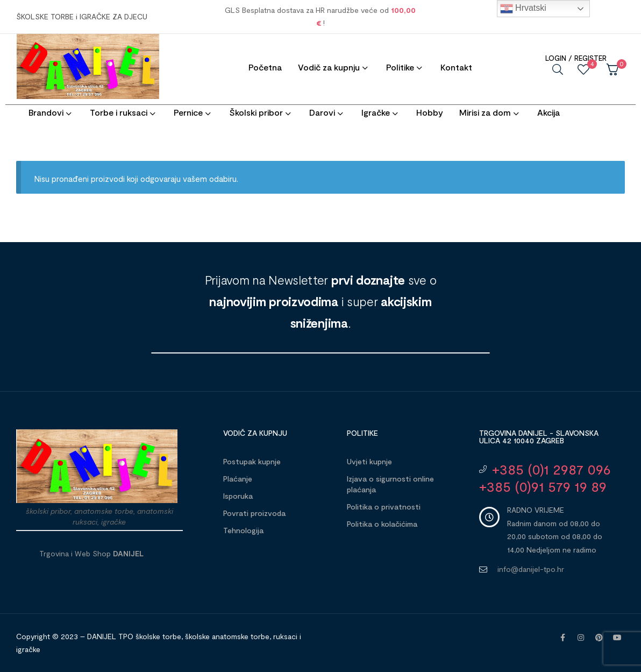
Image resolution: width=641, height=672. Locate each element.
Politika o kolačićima (382, 524)
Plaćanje (238, 479)
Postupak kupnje (252, 461)
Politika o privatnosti (384, 507)
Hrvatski (523, 9)
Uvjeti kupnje (369, 461)
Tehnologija (243, 530)
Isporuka (238, 496)
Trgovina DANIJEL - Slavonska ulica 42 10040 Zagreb (539, 437)
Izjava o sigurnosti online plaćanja (390, 484)
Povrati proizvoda (254, 513)
